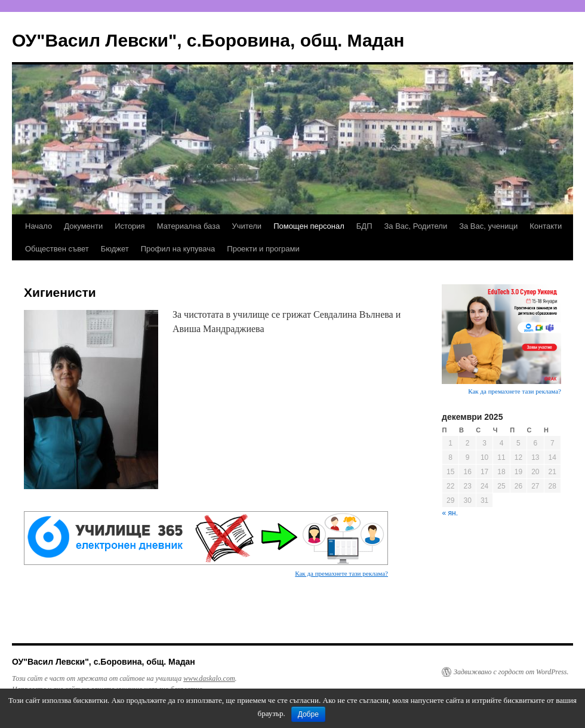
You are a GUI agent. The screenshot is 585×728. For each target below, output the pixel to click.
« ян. (450, 513)
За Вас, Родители (416, 226)
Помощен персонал (309, 226)
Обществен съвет (57, 249)
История (130, 226)
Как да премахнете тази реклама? (341, 573)
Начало (39, 226)
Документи (83, 226)
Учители (247, 226)
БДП (364, 226)
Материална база (189, 226)
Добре (308, 714)
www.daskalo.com (209, 678)
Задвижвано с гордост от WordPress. (511, 672)
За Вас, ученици (488, 226)
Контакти (546, 226)
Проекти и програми (263, 249)
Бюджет (115, 249)
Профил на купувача (178, 249)
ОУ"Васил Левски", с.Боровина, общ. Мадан (208, 40)
